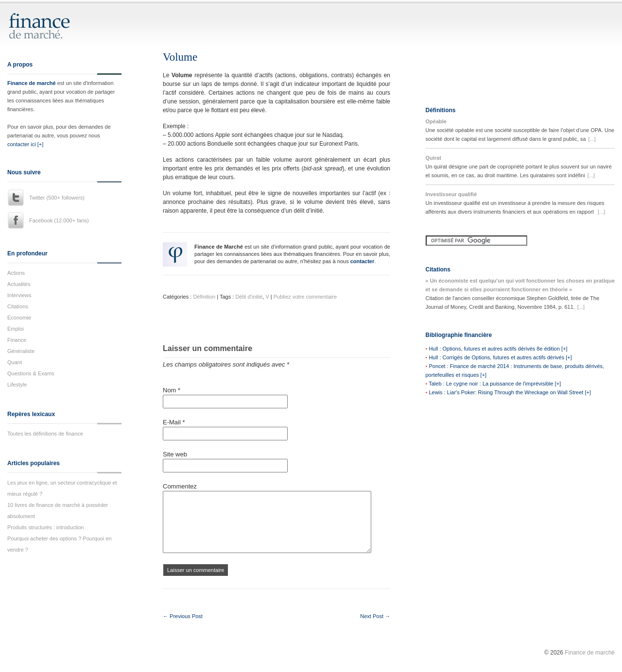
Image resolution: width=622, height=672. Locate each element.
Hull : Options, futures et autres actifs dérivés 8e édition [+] (498, 349)
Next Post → (375, 616)
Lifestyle (17, 385)
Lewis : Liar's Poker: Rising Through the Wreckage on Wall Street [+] (510, 392)
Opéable (436, 121)
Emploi (16, 329)
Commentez (180, 486)
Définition (204, 297)
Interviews (19, 295)
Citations (18, 306)
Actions (16, 273)
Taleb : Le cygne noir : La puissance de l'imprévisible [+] (495, 384)
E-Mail (174, 422)
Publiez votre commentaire (305, 297)
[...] (592, 139)
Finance (17, 340)
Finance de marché (32, 83)
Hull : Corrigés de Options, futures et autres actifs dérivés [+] (500, 357)
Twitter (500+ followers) (57, 198)
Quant (15, 362)
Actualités (19, 284)
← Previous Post (183, 616)
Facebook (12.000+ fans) (59, 220)
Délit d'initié (249, 297)
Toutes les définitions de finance (45, 434)
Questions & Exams (31, 373)
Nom (172, 390)
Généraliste (21, 351)
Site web (175, 454)
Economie (19, 318)
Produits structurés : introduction (46, 527)
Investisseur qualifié (451, 194)
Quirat (433, 158)
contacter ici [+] (25, 144)
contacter (363, 261)
